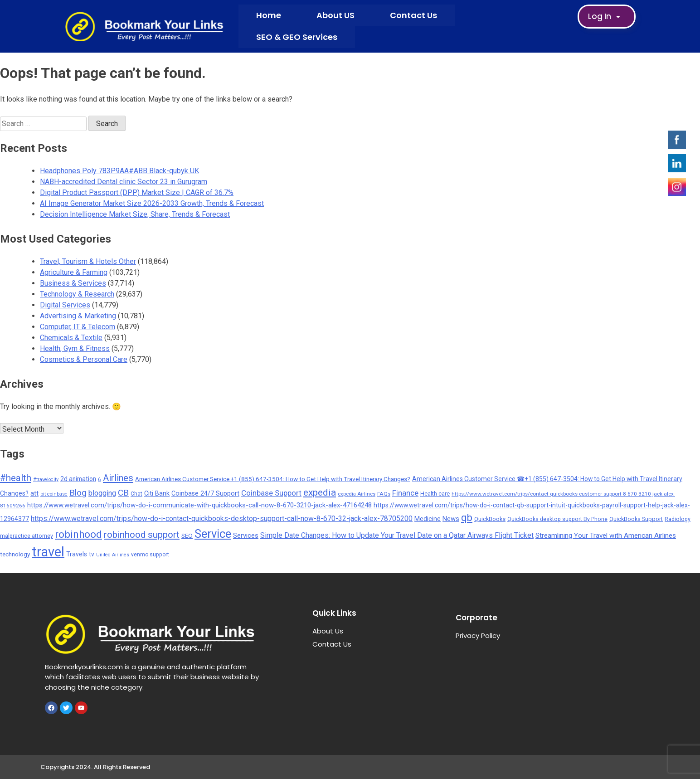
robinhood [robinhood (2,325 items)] (78, 534)
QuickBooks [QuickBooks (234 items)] (490, 519)
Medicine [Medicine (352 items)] (428, 519)
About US (335, 15)
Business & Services (73, 283)
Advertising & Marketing (78, 316)
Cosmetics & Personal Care (84, 359)
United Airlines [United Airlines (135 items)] (113, 555)
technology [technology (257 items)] (15, 554)
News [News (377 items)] (451, 519)
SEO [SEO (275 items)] (187, 536)
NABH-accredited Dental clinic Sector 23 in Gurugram (124, 182)
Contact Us (413, 15)
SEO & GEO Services (297, 37)
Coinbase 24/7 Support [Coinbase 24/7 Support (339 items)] (205, 494)
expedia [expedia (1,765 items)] (320, 492)
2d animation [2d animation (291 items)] (78, 479)
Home (269, 15)
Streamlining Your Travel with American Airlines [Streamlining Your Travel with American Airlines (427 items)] (606, 536)
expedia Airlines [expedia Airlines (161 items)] (357, 494)
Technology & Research (77, 294)
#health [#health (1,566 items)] (16, 478)
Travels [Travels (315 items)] (77, 554)
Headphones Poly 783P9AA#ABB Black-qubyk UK (119, 171)
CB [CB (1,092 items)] (123, 493)
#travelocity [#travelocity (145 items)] (46, 480)
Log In (607, 17)
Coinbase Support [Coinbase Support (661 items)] (271, 493)
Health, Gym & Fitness (75, 348)
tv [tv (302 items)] (92, 554)
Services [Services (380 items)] (246, 536)
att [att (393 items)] (34, 493)
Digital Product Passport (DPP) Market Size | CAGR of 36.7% (137, 192)
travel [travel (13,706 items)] (48, 552)
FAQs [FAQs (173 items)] (384, 494)
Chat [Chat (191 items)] (136, 494)
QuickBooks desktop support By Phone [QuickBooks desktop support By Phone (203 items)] (557, 519)
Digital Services (65, 305)
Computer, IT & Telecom (78, 327)
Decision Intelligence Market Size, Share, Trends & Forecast (135, 214)
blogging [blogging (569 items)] (102, 493)
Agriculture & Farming (74, 272)
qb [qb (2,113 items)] (467, 518)
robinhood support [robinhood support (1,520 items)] (142, 535)
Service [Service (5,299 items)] (213, 534)
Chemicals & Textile (71, 338)
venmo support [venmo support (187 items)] (150, 555)
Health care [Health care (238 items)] (435, 494)
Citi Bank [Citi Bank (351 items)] (157, 493)
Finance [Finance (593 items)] (405, 493)
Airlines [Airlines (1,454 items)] (118, 478)
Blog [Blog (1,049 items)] (78, 493)
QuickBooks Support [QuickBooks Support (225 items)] (636, 519)
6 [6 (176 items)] (100, 479)
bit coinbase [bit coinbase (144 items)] (54, 494)
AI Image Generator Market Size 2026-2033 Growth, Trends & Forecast (152, 203)
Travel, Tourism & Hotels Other (88, 261)
